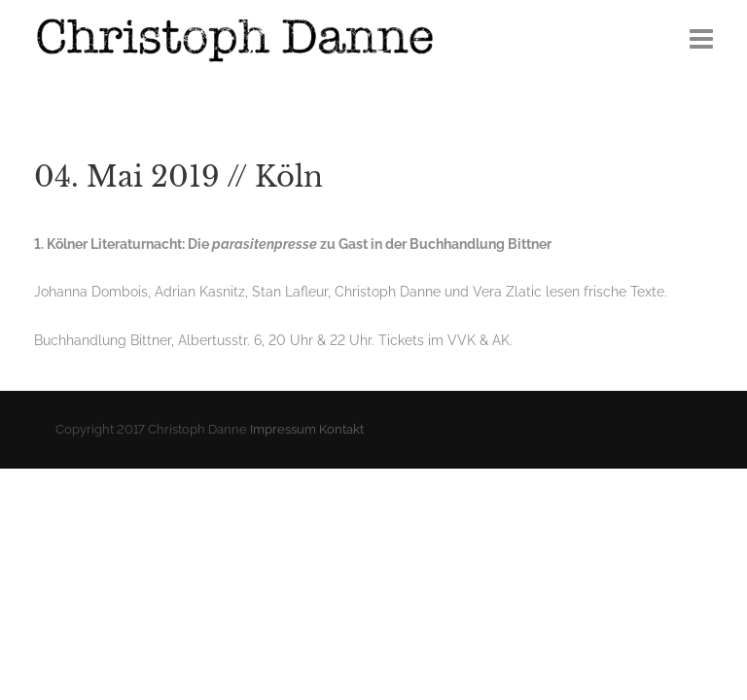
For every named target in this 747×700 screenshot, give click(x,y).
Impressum (283, 429)
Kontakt (341, 429)
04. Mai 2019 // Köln (178, 177)
